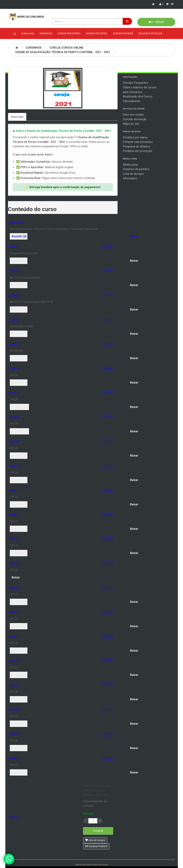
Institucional (28, 33)
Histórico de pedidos (136, 169)
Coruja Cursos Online (66, 48)
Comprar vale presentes (138, 142)
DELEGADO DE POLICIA (150, 33)
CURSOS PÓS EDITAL (97, 33)
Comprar (98, 831)
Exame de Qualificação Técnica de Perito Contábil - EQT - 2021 (63, 52)
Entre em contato (133, 115)
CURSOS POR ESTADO (69, 33)
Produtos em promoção (138, 151)
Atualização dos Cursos (138, 96)
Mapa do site (131, 124)
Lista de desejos (133, 174)
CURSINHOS (46, 33)
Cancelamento (132, 101)
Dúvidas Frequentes (135, 83)
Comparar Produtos (96, 846)
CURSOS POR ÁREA (123, 33)
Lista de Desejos (95, 840)
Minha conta (130, 165)
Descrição (17, 117)
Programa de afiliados (137, 147)
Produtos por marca (135, 137)
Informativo (130, 178)
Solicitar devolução (135, 119)
